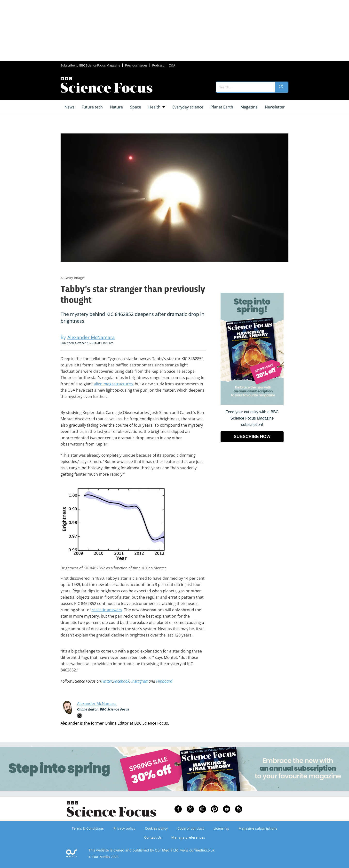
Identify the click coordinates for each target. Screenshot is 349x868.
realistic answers (107, 610)
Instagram (140, 681)
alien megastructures (113, 384)
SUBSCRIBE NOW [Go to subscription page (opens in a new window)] (252, 437)
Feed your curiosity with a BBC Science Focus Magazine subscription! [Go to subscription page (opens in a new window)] (252, 418)
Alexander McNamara (97, 703)
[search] (282, 87)
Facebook (121, 681)
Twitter (107, 681)
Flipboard (164, 681)
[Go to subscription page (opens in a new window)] (252, 403)
